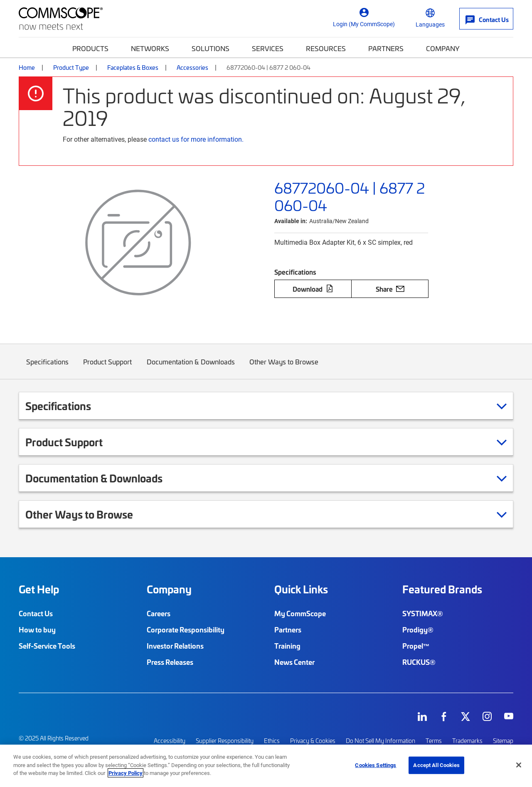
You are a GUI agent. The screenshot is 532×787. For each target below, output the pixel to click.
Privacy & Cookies (313, 740)
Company (443, 48)
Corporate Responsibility (186, 630)
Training (287, 646)
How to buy (37, 630)
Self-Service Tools (47, 646)
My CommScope (300, 613)
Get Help (39, 589)
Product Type (71, 67)
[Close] (519, 765)
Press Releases (170, 662)
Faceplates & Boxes (133, 67)
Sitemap (503, 740)
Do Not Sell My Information (381, 740)
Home (27, 67)
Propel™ (416, 646)
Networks (150, 48)
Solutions (211, 48)
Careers (159, 613)
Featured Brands (442, 589)
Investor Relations (175, 646)
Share (390, 289)
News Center (294, 662)
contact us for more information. (196, 139)
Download (313, 289)
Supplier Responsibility (225, 740)
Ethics (272, 740)
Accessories (192, 67)
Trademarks (467, 740)
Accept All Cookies (436, 765)
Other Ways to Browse (284, 368)
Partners (386, 48)
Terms (434, 740)
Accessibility (170, 740)
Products (90, 48)
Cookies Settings (376, 765)
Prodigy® (418, 630)
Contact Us (36, 613)
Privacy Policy (126, 773)
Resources (326, 48)
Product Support (108, 368)
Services (268, 48)
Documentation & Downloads (191, 368)
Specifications (47, 368)
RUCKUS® (419, 662)
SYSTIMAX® (423, 613)
